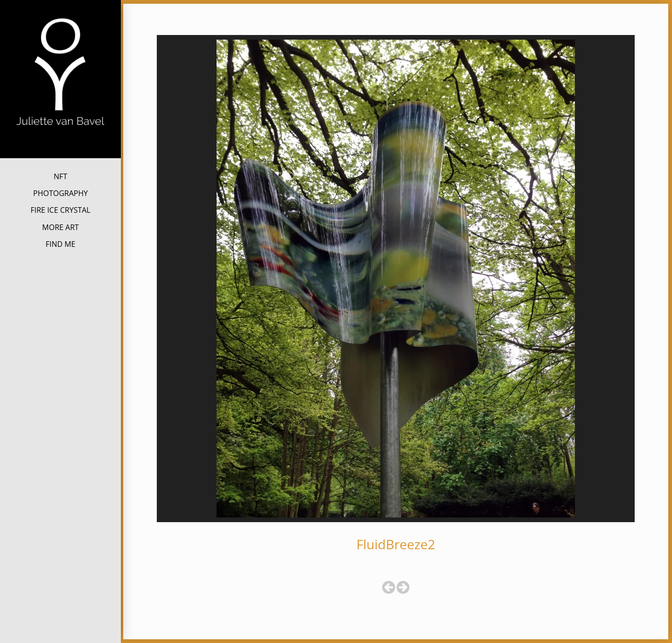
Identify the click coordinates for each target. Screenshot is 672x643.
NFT (60, 176)
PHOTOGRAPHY (60, 193)
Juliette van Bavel (61, 142)
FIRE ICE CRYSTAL (60, 210)
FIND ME (61, 244)
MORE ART (60, 227)
